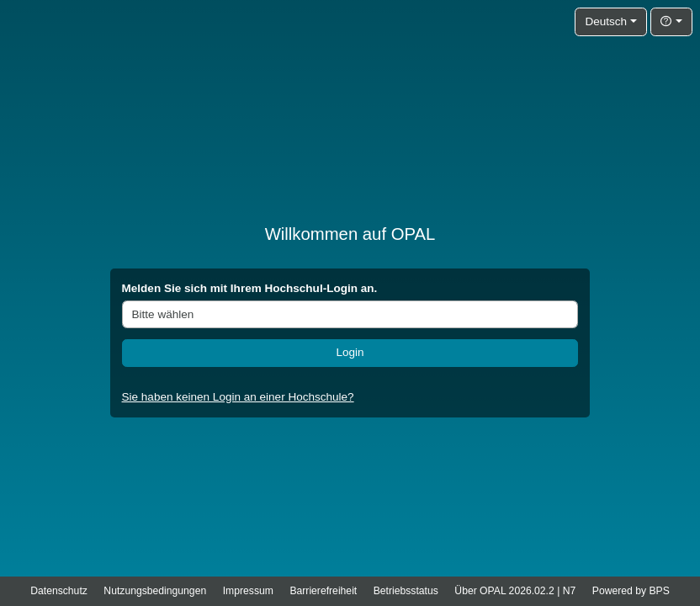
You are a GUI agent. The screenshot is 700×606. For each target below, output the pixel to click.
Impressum (248, 591)
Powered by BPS (631, 591)
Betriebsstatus (406, 591)
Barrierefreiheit (323, 591)
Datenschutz (59, 591)
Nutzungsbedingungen (155, 591)
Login (350, 352)
